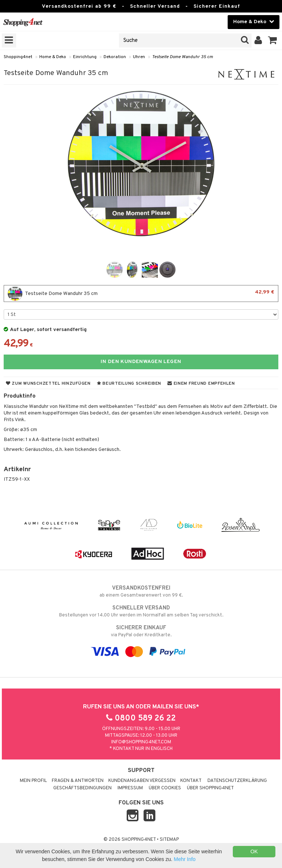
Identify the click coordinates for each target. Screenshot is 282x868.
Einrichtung (85, 57)
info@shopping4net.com (141, 742)
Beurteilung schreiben (129, 384)
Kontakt (191, 781)
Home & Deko (53, 57)
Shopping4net (18, 57)
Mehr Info (185, 859)
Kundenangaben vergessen (142, 781)
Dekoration (115, 57)
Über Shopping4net (210, 788)
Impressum (130, 788)
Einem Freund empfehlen (201, 384)
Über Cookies (165, 788)
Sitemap (169, 840)
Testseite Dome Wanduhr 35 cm (182, 57)
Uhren (139, 57)
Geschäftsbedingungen (82, 788)
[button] (273, 40)
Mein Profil (33, 781)
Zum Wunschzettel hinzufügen (48, 384)
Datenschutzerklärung (237, 781)
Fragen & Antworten (78, 781)
